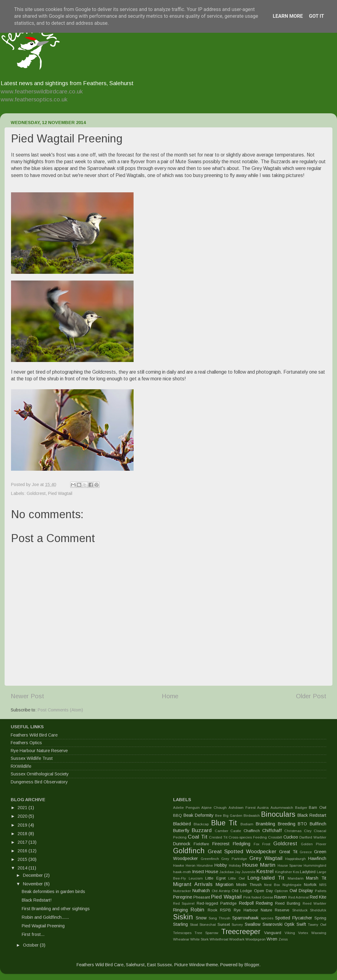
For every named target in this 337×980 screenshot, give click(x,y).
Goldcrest (36, 493)
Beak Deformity (199, 815)
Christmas (293, 831)
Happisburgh (295, 859)
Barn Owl (318, 807)
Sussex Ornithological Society (40, 774)
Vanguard (273, 933)
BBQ (178, 815)
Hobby (221, 865)
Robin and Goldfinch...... (45, 917)
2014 (23, 868)
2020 (23, 816)
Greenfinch (210, 859)
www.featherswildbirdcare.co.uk (42, 91)
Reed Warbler (314, 903)
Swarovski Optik (279, 924)
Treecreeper (241, 932)
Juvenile (248, 872)
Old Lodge (242, 891)
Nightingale (292, 885)
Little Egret (215, 878)
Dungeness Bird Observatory (39, 782)
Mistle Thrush (249, 885)
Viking (290, 933)
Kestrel (265, 871)
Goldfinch (189, 851)
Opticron (281, 891)
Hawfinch (317, 858)
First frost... (33, 934)
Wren (272, 939)
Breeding (287, 824)
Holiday (235, 865)
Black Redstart (312, 815)
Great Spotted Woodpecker (242, 851)
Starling (180, 924)
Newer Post (27, 696)
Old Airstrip (221, 891)
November (34, 884)
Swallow (253, 924)
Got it (316, 16)
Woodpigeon (256, 939)
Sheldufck (318, 910)
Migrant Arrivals (193, 884)
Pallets (321, 891)
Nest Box (272, 885)
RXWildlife (21, 766)
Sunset (224, 924)
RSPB (225, 910)
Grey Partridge (234, 859)
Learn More (288, 16)
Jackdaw (227, 872)
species (267, 918)
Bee (218, 816)
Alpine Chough (214, 808)
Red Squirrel (184, 903)
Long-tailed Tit (266, 878)
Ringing (180, 910)
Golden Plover (314, 844)
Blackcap (201, 824)
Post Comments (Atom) (60, 710)
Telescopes (182, 933)
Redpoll (246, 903)
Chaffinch (252, 831)
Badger (301, 808)
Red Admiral (299, 897)
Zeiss (283, 939)
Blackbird (182, 824)
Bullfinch (318, 824)
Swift (301, 924)
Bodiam (247, 824)
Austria (263, 808)
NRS (323, 885)
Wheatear (181, 939)
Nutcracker (182, 891)
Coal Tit (198, 837)
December (34, 875)
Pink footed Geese (258, 897)
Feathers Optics (26, 743)
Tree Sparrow (206, 933)
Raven (280, 897)
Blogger (252, 965)
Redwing (264, 903)
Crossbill (275, 837)
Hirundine (205, 865)
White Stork (199, 939)
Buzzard (202, 830)
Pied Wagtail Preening (43, 926)
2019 (23, 825)
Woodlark (237, 939)
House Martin (259, 865)
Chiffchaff (272, 831)
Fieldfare (201, 844)
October (31, 945)
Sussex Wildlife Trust (32, 758)
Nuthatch (201, 891)
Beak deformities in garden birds (53, 891)
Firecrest (221, 844)
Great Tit (288, 852)
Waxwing (319, 933)
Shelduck (300, 910)
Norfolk (310, 885)
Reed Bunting (288, 903)
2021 (23, 808)
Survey (237, 925)
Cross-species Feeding (248, 837)
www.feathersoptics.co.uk (34, 99)
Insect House (205, 872)
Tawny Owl (317, 925)
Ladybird (308, 872)
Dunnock (182, 844)
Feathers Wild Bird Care (34, 735)
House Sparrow (290, 865)
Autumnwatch (282, 808)
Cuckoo (291, 837)
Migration (225, 884)
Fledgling (242, 844)
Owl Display (301, 891)
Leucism (196, 878)
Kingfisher (284, 872)
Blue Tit (224, 823)
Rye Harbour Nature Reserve (39, 751)
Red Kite (318, 897)
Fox (257, 844)
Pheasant (202, 897)
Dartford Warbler (313, 837)
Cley (308, 831)
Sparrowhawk (245, 918)
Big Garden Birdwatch (241, 816)
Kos (296, 872)
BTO (302, 824)
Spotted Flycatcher (294, 918)
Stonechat (208, 925)
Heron (191, 865)
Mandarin (296, 878)
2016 (23, 851)
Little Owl (237, 878)
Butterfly (181, 831)
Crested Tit (218, 837)
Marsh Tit (316, 878)
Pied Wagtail (60, 493)
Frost (266, 844)
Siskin (183, 917)
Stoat (194, 925)
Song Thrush (220, 918)
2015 (23, 859)
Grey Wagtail (266, 858)
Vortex (303, 933)
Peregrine (183, 897)
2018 (23, 834)
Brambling (265, 824)
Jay (238, 872)
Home (170, 696)
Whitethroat (219, 939)
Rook (212, 910)
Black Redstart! (37, 900)
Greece (306, 852)
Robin (197, 910)
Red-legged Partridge (217, 903)
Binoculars (278, 814)
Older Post (311, 696)
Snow (201, 918)
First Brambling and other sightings (56, 909)
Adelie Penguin (186, 808)
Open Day (263, 891)
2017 (23, 842)
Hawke (179, 865)
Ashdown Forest (242, 808)
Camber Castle (228, 831)
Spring (320, 918)
